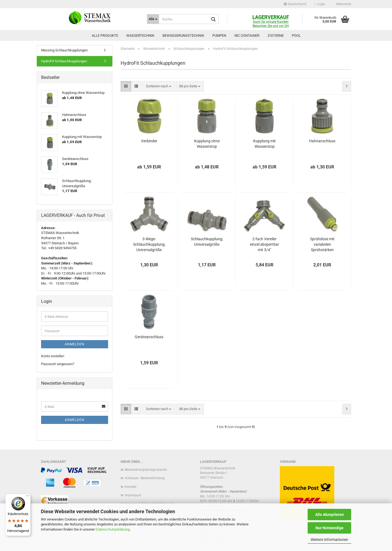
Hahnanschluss (322, 141)
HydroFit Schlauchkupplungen (64, 61)
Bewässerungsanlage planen (146, 470)
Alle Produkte (105, 36)
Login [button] (320, 4)
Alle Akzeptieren (330, 515)
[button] (295, 4)
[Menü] (27, 497)
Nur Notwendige (330, 528)
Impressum (133, 495)
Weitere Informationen (329, 540)
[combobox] (159, 86)
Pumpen (219, 36)
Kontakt (131, 487)
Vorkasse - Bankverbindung (145, 478)
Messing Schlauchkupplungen (64, 50)
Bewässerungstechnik (183, 36)
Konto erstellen (53, 356)
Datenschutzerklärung (113, 529)
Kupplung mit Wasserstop (264, 144)
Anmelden (75, 344)
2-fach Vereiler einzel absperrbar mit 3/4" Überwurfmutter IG (264, 245)
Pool (296, 36)
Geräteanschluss (149, 337)
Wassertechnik (140, 36)
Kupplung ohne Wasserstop (207, 144)
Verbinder (149, 141)
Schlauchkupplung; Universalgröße (207, 242)
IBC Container (247, 36)
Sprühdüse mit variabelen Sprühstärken (322, 244)
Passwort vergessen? (58, 364)
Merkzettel (342, 4)
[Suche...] (153, 19)
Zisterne (276, 36)
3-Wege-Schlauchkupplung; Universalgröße (149, 244)
